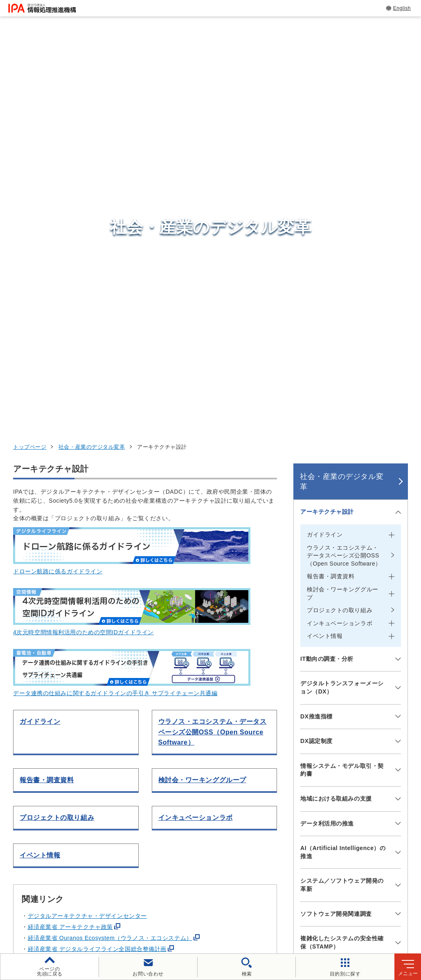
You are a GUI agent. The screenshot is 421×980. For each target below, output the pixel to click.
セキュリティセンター (220, 766)
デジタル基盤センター (220, 831)
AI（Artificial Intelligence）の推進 (343, 483)
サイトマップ (218, 915)
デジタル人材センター (220, 846)
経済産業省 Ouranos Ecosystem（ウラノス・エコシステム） (110, 568)
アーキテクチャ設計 (327, 142)
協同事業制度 (166, 915)
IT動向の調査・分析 (327, 289)
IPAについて (323, 848)
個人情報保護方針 (147, 902)
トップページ (30, 77)
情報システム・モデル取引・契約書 (342, 401)
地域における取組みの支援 (336, 429)
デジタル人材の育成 (336, 808)
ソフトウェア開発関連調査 (336, 544)
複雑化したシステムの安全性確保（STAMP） (342, 573)
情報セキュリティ (332, 767)
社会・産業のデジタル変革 (92, 77)
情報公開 (382, 902)
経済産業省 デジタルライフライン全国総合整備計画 (97, 579)
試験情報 (317, 787)
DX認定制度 (316, 371)
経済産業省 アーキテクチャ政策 (70, 557)
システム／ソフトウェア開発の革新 (342, 515)
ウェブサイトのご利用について (65, 902)
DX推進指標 (316, 347)
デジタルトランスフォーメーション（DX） (342, 318)
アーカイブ (268, 915)
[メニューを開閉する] (397, 143)
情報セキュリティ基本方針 (318, 902)
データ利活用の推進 (327, 454)
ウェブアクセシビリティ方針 (226, 902)
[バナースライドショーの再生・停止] (234, 724)
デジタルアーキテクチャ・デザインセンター (87, 546)
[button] (13, 681)
